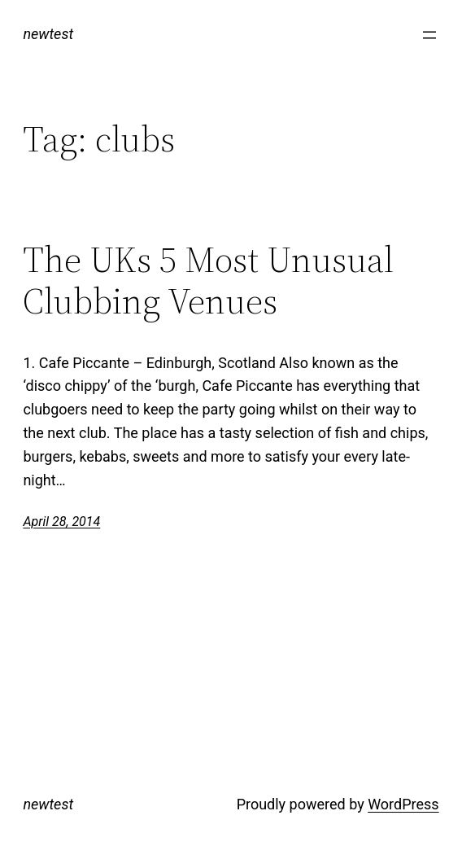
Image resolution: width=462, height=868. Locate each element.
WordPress (403, 804)
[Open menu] (429, 35)
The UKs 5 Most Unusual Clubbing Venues (208, 281)
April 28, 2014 (61, 522)
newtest (48, 34)
